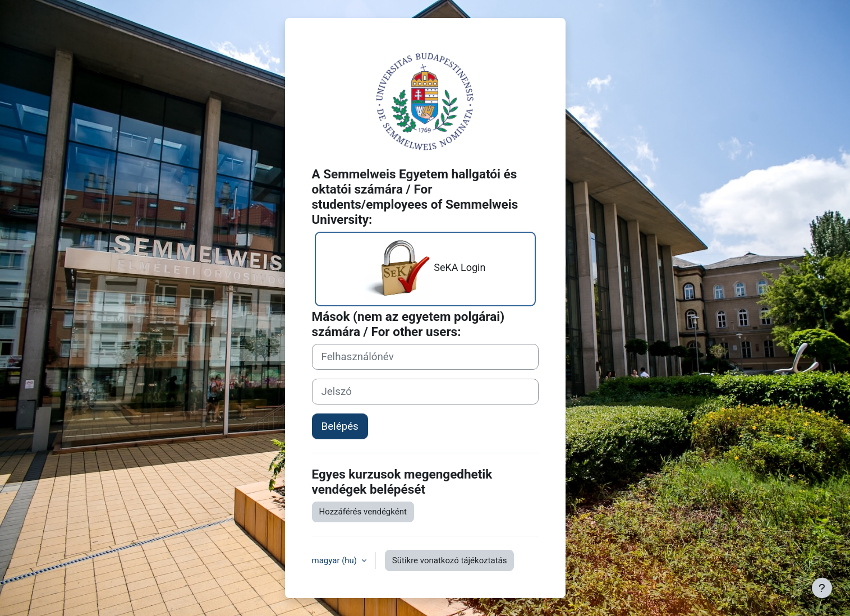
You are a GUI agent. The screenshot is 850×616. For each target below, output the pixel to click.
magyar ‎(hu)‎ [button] (336, 560)
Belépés (340, 426)
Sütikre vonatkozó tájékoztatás (450, 560)
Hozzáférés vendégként (363, 512)
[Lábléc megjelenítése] (822, 588)
